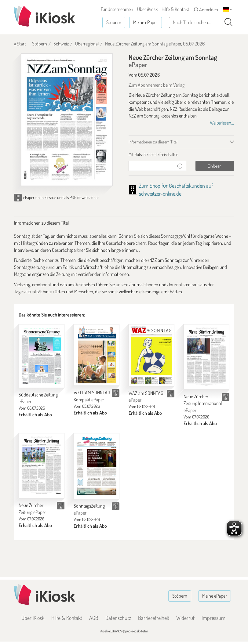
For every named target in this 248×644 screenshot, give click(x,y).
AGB (94, 618)
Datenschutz (118, 618)
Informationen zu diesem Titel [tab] (153, 142)
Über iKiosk (147, 9)
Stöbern (114, 22)
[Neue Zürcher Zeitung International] (206, 357)
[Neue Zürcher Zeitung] (42, 466)
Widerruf (185, 618)
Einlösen (215, 166)
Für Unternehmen (117, 9)
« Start (20, 44)
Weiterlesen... (222, 123)
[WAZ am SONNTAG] (151, 355)
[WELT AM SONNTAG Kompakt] (97, 355)
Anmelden (206, 9)
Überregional (87, 44)
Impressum (213, 618)
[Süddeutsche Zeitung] (42, 356)
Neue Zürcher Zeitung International (203, 403)
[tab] (181, 154)
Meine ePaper (146, 22)
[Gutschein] (151, 166)
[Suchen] (228, 22)
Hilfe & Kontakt (175, 9)
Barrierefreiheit (154, 618)
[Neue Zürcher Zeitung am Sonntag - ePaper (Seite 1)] (67, 120)
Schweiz (61, 44)
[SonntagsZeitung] (97, 466)
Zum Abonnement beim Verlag (157, 85)
